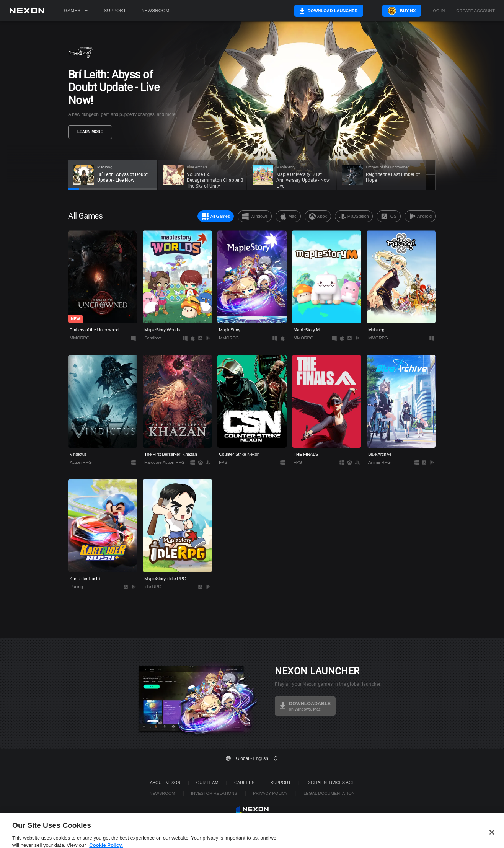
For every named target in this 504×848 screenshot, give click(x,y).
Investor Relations (214, 793)
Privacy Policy (270, 793)
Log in (438, 11)
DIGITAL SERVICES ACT (330, 783)
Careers (244, 783)
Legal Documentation (329, 793)
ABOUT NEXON (165, 783)
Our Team (207, 783)
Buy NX (398, 11)
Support (115, 11)
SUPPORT (281, 783)
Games (76, 11)
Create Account (475, 11)
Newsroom (155, 11)
